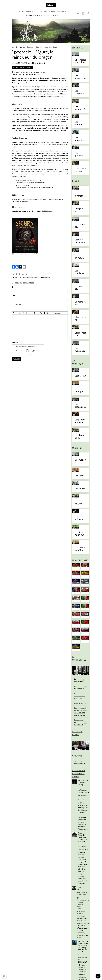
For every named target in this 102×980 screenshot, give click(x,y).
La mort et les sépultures (80, 303)
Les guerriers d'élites (79, 154)
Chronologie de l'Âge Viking (80, 61)
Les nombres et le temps (79, 272)
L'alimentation (80, 334)
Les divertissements (80, 195)
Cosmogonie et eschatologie (80, 461)
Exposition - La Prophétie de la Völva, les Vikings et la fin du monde (83, 947)
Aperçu (57, 313)
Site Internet (16, 304)
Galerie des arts (33, 15)
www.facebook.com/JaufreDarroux (28, 180)
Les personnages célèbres (80, 92)
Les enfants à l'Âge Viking (80, 123)
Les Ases (79, 476)
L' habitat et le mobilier (79, 437)
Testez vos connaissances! (80, 762)
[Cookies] (4, 976)
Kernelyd (30, 11)
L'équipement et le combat (80, 421)
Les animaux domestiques (80, 257)
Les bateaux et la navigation (80, 406)
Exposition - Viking (82, 888)
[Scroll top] (98, 976)
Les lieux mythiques (80, 534)
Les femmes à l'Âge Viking (80, 108)
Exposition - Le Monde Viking (83, 783)
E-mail (14, 296)
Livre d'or (45, 15)
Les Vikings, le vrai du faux (80, 77)
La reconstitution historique (81, 696)
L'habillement (80, 319)
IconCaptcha (27, 355)
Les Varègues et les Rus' (80, 139)
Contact (55, 15)
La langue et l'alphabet (80, 288)
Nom (13, 287)
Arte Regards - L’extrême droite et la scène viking (83, 837)
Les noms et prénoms (80, 226)
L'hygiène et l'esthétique (80, 210)
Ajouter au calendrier (22, 68)
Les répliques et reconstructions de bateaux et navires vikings (81, 712)
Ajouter (16, 359)
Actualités (42, 11)
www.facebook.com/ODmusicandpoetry (30, 183)
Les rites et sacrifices (80, 549)
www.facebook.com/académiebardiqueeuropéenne (34, 187)
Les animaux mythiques (80, 518)
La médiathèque (80, 687)
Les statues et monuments (81, 722)
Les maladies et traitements (80, 350)
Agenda (52, 11)
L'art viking (80, 376)
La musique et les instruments (80, 390)
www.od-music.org (22, 185)
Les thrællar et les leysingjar (80, 170)
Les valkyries (79, 503)
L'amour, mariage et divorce (80, 241)
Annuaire (61, 11)
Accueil (22, 11)
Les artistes (80, 703)
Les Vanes (80, 488)
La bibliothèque (81, 680)
